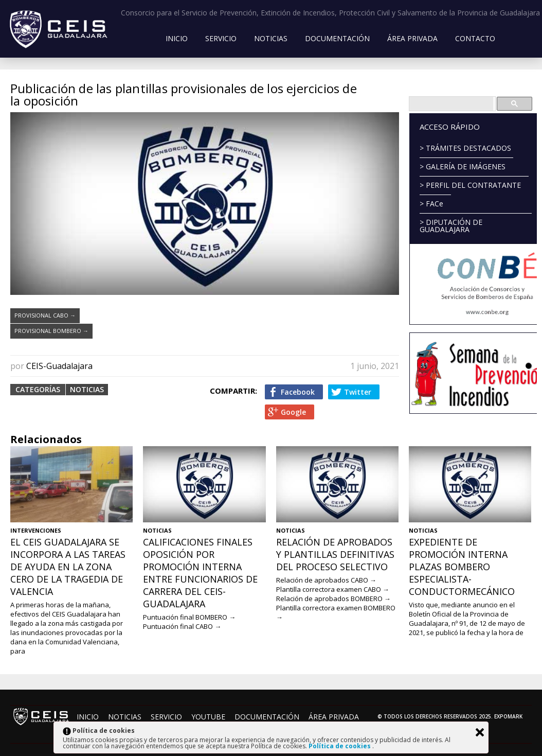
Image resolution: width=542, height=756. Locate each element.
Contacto (475, 38)
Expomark (508, 716)
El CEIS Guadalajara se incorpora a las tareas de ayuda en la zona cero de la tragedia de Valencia (68, 567)
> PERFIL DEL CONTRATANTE (470, 185)
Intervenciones (36, 530)
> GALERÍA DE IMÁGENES (463, 166)
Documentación (337, 38)
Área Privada (412, 38)
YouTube (208, 717)
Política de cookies (340, 746)
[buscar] (451, 104)
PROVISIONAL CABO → (45, 315)
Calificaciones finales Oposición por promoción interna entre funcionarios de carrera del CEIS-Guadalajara (200, 573)
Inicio (177, 38)
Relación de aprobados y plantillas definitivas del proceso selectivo (335, 554)
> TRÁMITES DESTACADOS (465, 148)
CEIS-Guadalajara (59, 366)
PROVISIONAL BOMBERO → (51, 331)
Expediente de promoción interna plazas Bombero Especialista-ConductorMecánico (462, 567)
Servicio (221, 38)
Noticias (271, 38)
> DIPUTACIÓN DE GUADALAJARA (451, 226)
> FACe (431, 204)
